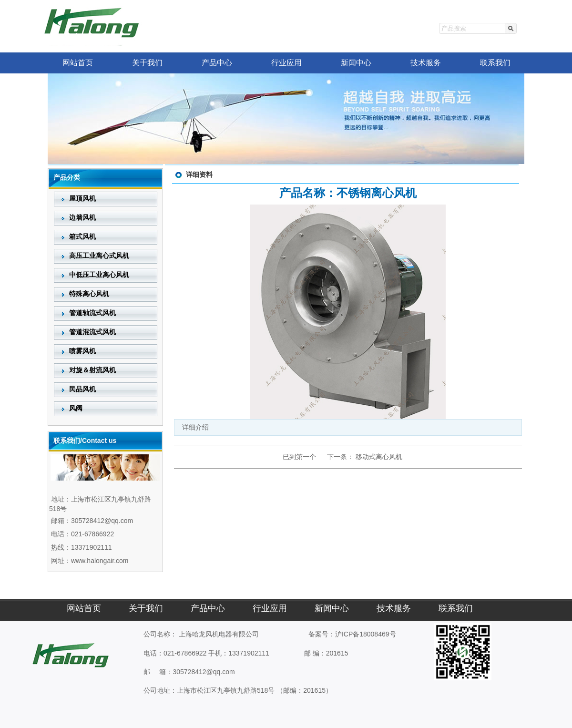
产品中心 (217, 63)
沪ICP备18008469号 (366, 634)
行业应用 (286, 63)
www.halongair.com (100, 561)
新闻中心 (356, 63)
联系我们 (495, 63)
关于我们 (147, 63)
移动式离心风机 (379, 457)
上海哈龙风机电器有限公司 (219, 634)
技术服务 (426, 63)
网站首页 (78, 63)
